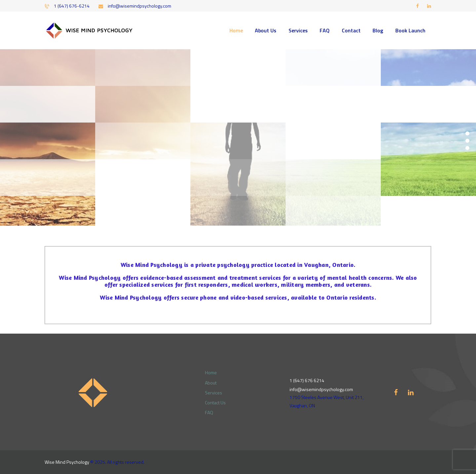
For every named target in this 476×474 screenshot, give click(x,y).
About (211, 383)
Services (214, 393)
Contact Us (215, 402)
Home (211, 372)
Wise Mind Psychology (67, 462)
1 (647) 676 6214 (307, 380)
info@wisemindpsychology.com (321, 389)
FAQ (209, 412)
